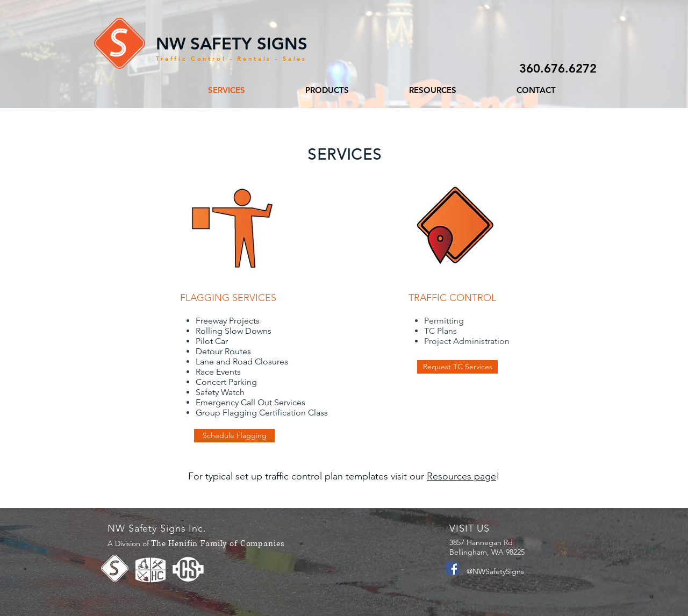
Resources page (461, 476)
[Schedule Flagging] (234, 436)
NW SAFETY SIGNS (232, 44)
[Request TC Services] (457, 367)
